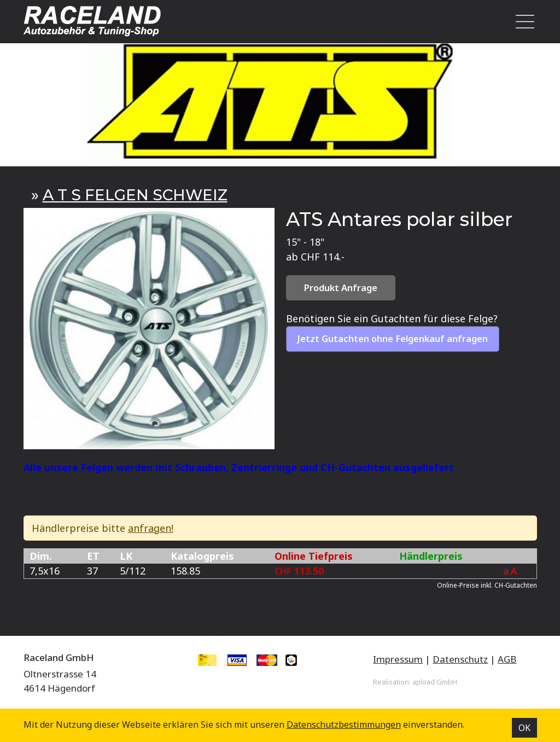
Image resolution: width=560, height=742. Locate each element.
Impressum (398, 659)
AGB (507, 659)
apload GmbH (435, 682)
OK (524, 728)
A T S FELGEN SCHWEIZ (135, 195)
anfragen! (151, 528)
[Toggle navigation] (522, 22)
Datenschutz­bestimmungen (344, 724)
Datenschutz (460, 659)
